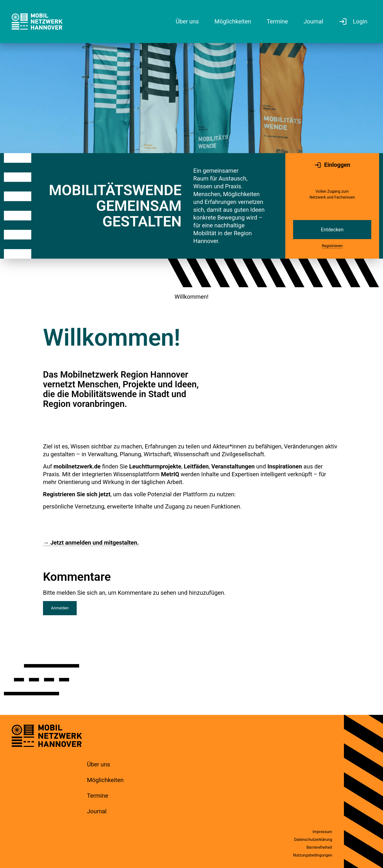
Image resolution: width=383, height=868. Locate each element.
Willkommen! (192, 297)
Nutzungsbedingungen (313, 855)
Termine (98, 796)
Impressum (323, 832)
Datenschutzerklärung (313, 840)
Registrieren (332, 246)
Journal (97, 811)
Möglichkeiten (105, 780)
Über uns (99, 764)
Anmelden (60, 608)
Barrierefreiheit (319, 847)
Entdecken (332, 230)
